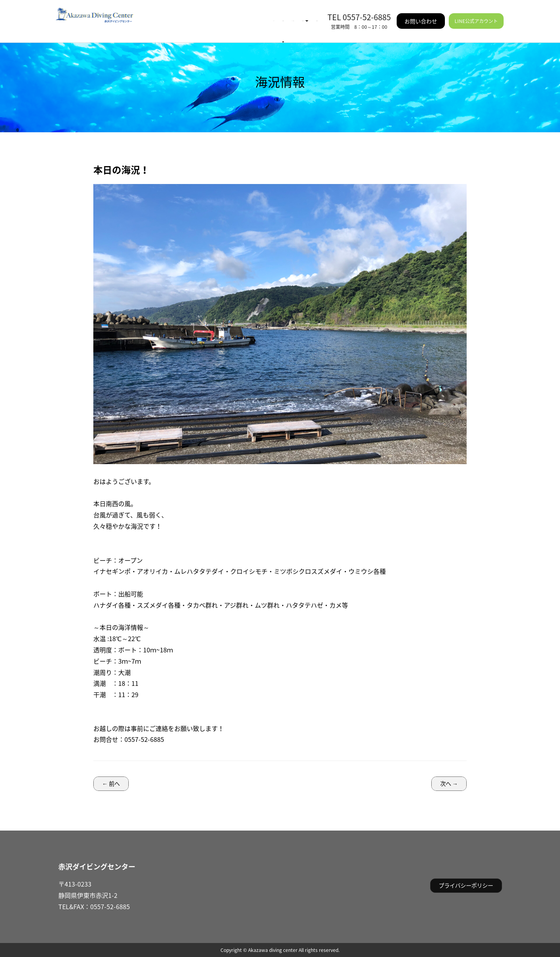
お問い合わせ (421, 16)
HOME (155, 16)
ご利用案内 (267, 16)
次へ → (449, 783)
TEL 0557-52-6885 (359, 11)
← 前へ (111, 783)
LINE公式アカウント (476, 16)
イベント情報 (223, 16)
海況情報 (184, 16)
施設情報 (305, 16)
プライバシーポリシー (466, 885)
